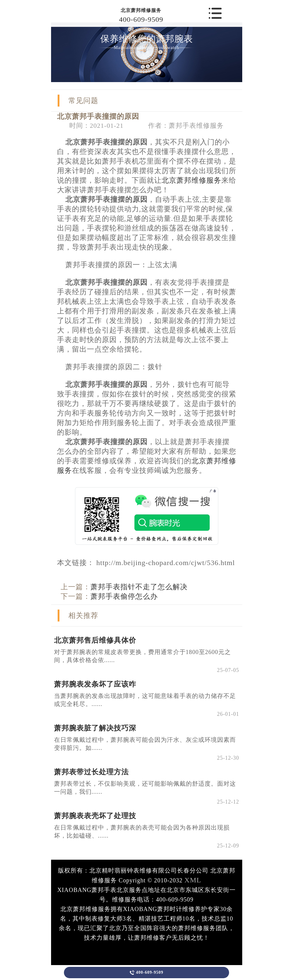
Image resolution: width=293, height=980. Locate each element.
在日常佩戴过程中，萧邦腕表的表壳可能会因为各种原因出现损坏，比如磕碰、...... (142, 831)
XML (193, 880)
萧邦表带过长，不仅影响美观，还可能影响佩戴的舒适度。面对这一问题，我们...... (145, 788)
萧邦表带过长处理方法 (91, 772)
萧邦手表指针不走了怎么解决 (139, 587)
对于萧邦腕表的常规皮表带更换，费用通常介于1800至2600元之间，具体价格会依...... (142, 656)
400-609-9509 (141, 19)
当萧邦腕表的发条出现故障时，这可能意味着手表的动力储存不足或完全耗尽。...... (145, 700)
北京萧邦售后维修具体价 (95, 640)
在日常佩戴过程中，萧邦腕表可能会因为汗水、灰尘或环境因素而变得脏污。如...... (145, 744)
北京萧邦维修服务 (141, 10)
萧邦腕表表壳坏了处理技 (95, 816)
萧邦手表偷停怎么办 (124, 596)
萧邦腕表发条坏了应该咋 (95, 684)
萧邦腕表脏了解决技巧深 (95, 728)
